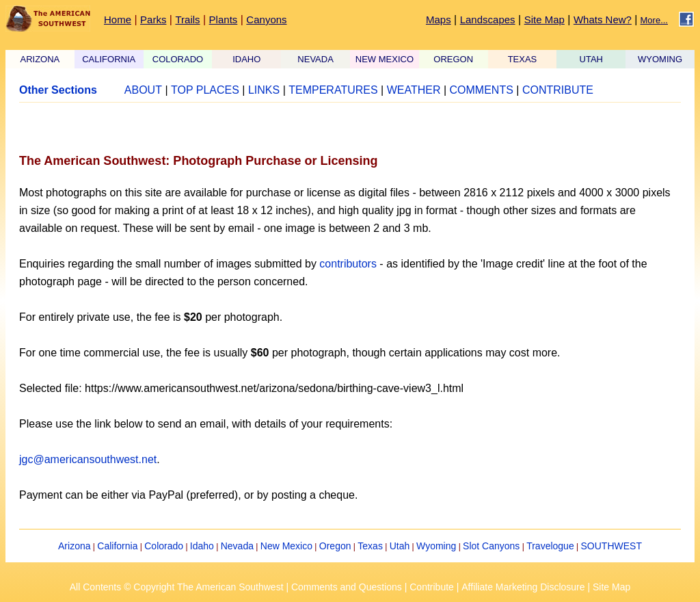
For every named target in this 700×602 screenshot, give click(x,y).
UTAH (591, 59)
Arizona (74, 546)
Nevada (237, 546)
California (117, 546)
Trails (187, 19)
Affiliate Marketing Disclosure (523, 587)
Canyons (266, 19)
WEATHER (414, 90)
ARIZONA (40, 59)
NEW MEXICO (385, 59)
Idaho (202, 546)
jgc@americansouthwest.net (88, 459)
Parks (153, 19)
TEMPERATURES (333, 90)
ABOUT (143, 90)
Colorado (164, 546)
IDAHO (246, 59)
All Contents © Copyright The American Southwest (177, 587)
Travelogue (550, 546)
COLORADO (178, 59)
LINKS (264, 90)
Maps (439, 19)
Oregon (335, 546)
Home (118, 19)
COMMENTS (482, 90)
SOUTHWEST (611, 546)
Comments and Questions (347, 587)
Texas (370, 546)
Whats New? (603, 19)
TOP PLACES (205, 90)
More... (654, 20)
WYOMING (660, 59)
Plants (224, 19)
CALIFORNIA (109, 59)
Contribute (432, 587)
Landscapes (488, 19)
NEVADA (315, 59)
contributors (348, 264)
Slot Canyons (491, 546)
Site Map (544, 19)
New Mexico (286, 546)
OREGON (453, 59)
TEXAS (523, 59)
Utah (400, 546)
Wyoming (436, 546)
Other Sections (58, 90)
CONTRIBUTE (558, 90)
